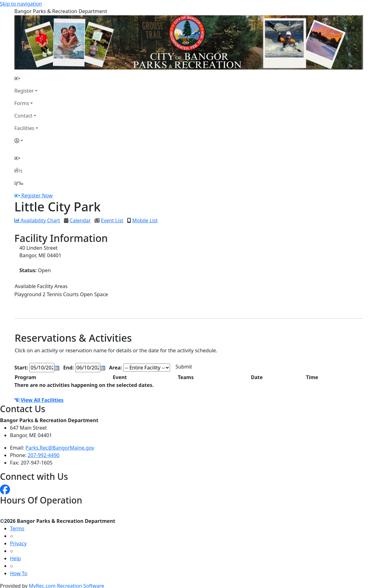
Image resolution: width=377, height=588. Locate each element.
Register (24, 91)
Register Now (37, 195)
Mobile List (145, 220)
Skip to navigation (21, 4)
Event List (112, 220)
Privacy (18, 543)
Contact (23, 116)
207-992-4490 (44, 455)
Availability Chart (37, 220)
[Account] (26, 141)
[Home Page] (26, 78)
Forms (22, 103)
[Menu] (19, 183)
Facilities (24, 128)
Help (15, 558)
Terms (17, 528)
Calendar (80, 220)
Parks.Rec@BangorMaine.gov (60, 448)
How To (19, 573)
